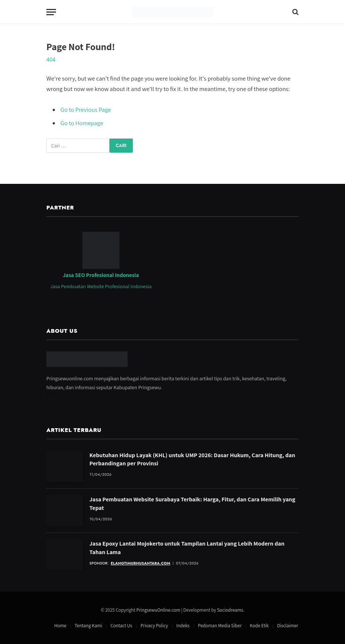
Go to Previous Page (86, 110)
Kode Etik (259, 626)
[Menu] (51, 12)
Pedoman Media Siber (220, 626)
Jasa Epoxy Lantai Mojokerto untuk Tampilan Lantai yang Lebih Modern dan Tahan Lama (187, 548)
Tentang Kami (88, 626)
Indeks (183, 626)
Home (60, 626)
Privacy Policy (154, 626)
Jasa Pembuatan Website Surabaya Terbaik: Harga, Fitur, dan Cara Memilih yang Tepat (192, 504)
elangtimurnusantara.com (141, 563)
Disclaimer (288, 626)
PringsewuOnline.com (158, 610)
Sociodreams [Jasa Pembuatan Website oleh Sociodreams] (230, 610)
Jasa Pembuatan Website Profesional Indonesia (101, 286)
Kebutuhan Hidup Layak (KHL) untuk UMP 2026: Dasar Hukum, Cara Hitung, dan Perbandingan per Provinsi (192, 459)
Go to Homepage (82, 123)
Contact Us (121, 626)
